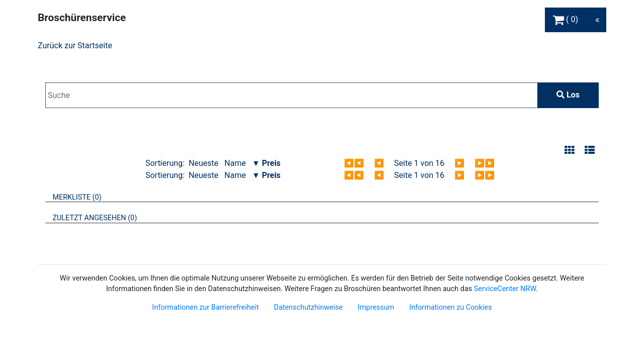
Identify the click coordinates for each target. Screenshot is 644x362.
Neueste (204, 163)
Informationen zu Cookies (450, 307)
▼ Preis (266, 163)
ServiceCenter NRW (505, 289)
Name (235, 163)
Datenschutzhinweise (308, 307)
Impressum (376, 307)
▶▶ (485, 163)
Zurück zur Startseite (75, 46)
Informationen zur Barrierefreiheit (205, 307)
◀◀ (354, 163)
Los (568, 95)
